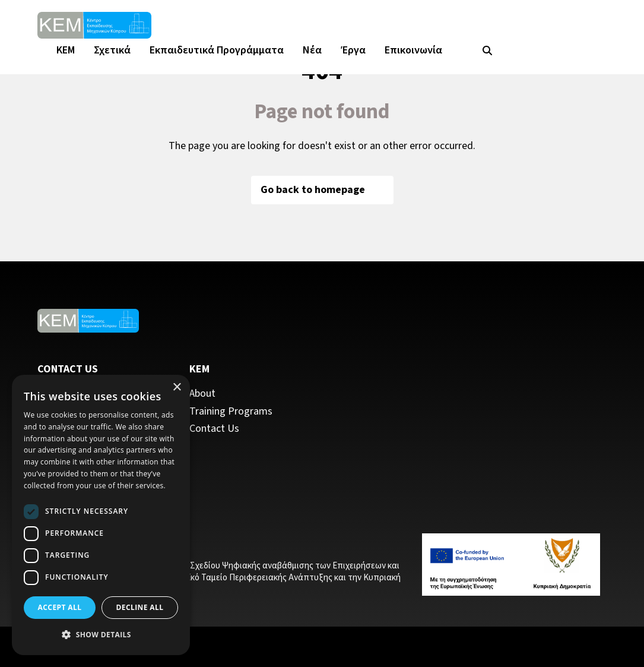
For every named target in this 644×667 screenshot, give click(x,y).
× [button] (177, 388)
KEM (66, 50)
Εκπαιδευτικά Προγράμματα (217, 50)
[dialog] (101, 515)
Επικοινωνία (413, 50)
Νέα (312, 50)
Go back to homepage (322, 190)
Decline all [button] (140, 607)
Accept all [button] (60, 607)
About (202, 394)
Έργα (353, 50)
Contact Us (214, 429)
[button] (101, 635)
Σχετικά (112, 50)
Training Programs (231, 412)
